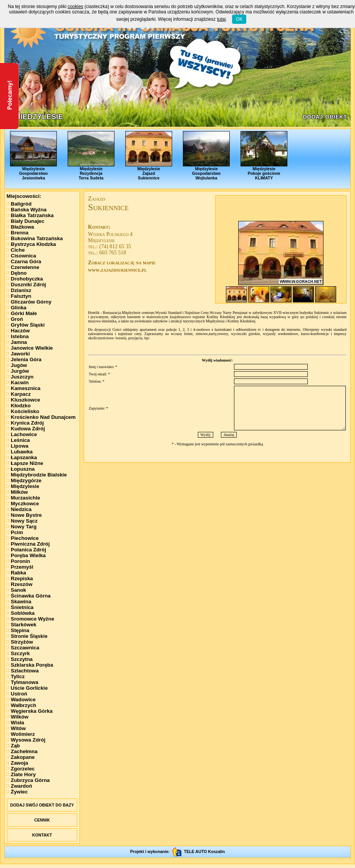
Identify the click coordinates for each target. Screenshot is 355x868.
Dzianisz (19, 290)
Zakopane (21, 757)
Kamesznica (23, 388)
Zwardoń (19, 786)
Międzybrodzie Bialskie (37, 475)
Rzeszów (19, 584)
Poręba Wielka (26, 555)
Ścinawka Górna (29, 596)
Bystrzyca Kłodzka (31, 244)
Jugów (17, 365)
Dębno (17, 273)
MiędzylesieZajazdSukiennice (149, 156)
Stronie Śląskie (27, 636)
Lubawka (20, 452)
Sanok (16, 590)
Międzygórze (24, 480)
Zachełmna (22, 751)
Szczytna (20, 659)
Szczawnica (23, 648)
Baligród (19, 204)
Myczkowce (23, 504)
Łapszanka (22, 457)
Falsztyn (19, 296)
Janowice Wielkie (30, 348)
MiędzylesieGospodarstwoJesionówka (33, 156)
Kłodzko (19, 406)
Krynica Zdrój (25, 423)
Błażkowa (20, 227)
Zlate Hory (21, 774)
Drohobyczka (25, 279)
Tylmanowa (22, 682)
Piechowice (23, 538)
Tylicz (16, 676)
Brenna (17, 233)
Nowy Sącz (22, 521)
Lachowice (22, 434)
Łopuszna (21, 469)
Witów (16, 728)
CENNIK (42, 820)
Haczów (18, 331)
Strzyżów (20, 642)
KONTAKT (42, 835)
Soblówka (21, 613)
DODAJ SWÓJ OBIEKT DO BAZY (42, 805)
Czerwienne (23, 267)
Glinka (17, 308)
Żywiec (17, 792)
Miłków (17, 492)
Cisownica (21, 256)
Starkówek (22, 625)
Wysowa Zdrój (26, 740)
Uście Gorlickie (27, 688)
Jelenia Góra (24, 359)
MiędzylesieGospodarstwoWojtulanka (206, 156)
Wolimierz (21, 734)
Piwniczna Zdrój (28, 544)
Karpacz (19, 394)
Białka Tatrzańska (30, 215)
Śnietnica (20, 607)
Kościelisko (23, 411)
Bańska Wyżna (27, 210)
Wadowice (21, 700)
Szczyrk (18, 653)
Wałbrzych (21, 705)
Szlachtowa (23, 671)
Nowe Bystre (24, 515)
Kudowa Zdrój (26, 429)
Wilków (17, 717)
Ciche (16, 250)
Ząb (13, 746)
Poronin (18, 561)
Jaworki (18, 354)
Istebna (18, 336)
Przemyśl (20, 567)
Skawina (19, 602)
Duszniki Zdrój (26, 285)
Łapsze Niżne (25, 463)
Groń (15, 319)
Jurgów (18, 371)
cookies (75, 7)
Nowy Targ (22, 527)
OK (239, 19)
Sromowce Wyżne (30, 619)
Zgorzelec (21, 769)
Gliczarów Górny (29, 302)
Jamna (17, 342)
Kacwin (18, 383)
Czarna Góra (24, 261)
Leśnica (18, 440)
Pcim (15, 532)
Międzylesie (23, 486)
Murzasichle (23, 498)
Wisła (15, 723)
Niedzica (19, 509)
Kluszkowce (23, 400)
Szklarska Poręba (30, 665)
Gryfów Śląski (26, 325)
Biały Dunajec (25, 221)
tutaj (221, 19)
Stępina (18, 630)
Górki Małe (22, 313)
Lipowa (17, 446)
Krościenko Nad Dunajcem (41, 417)
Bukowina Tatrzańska (35, 238)
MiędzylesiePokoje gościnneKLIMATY (264, 156)
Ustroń (17, 694)
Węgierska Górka (30, 711)
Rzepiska (20, 578)
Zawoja (17, 763)
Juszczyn (20, 377)
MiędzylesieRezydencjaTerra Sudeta (91, 156)
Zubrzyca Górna (28, 780)
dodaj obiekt (325, 116)
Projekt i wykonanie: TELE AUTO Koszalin (178, 851)
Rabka (16, 573)
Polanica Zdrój (26, 550)
